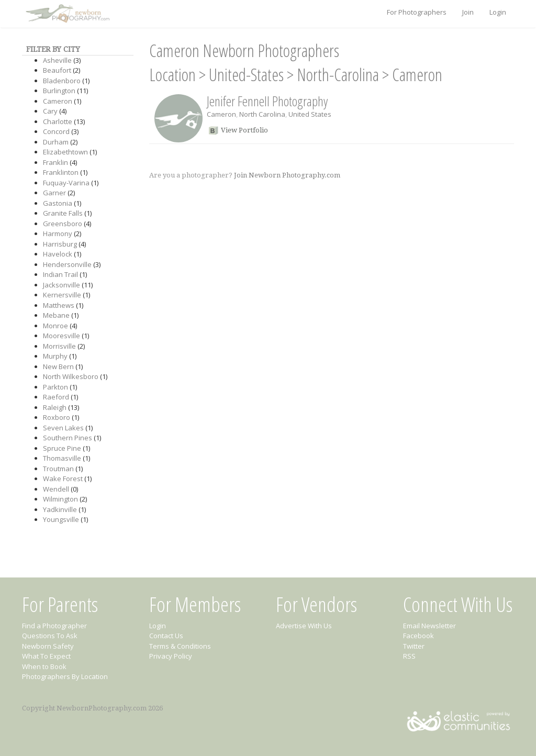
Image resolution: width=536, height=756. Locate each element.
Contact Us (166, 636)
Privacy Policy (171, 656)
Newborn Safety (48, 646)
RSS (409, 656)
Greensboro (63, 224)
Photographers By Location (65, 676)
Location (172, 75)
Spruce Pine (62, 448)
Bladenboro (62, 81)
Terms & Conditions (180, 646)
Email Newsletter (429, 626)
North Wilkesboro (71, 376)
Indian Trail (60, 274)
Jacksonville (62, 285)
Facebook (418, 636)
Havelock (58, 254)
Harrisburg (60, 244)
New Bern (58, 366)
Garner (54, 193)
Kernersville (62, 295)
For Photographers (417, 12)
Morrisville (59, 346)
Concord (56, 131)
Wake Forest (63, 479)
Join (468, 12)
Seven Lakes (63, 428)
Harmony (58, 234)
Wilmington (60, 499)
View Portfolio (244, 130)
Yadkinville (60, 509)
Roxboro (57, 417)
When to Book (44, 666)
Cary (50, 111)
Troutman (58, 469)
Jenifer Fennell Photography (267, 101)
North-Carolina (338, 75)
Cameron (58, 101)
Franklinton (61, 172)
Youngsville (61, 519)
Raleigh (55, 407)
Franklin (55, 162)
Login (498, 12)
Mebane (56, 315)
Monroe (55, 326)
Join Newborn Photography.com (287, 175)
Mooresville (62, 336)
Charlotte (58, 121)
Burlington (59, 91)
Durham (56, 142)
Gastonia (58, 203)
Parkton (55, 387)
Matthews (59, 305)
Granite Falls (63, 213)
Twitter (414, 646)
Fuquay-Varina (66, 183)
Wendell (56, 489)
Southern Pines (68, 438)
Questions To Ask (50, 636)
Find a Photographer (54, 626)
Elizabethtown (65, 152)
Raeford (56, 397)
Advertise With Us (304, 626)
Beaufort (57, 70)
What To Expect (46, 656)
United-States (246, 75)
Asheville (57, 60)
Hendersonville (67, 264)
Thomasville (62, 458)
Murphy (55, 356)
